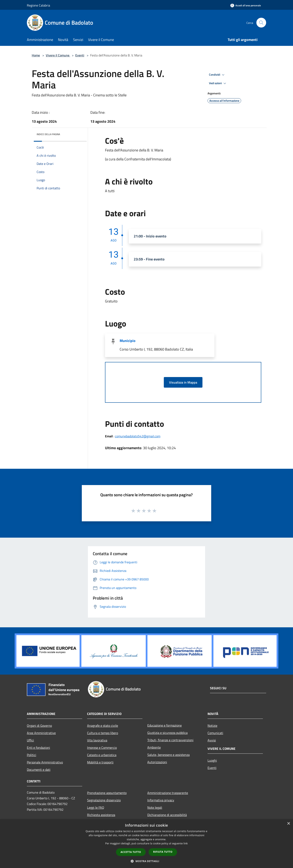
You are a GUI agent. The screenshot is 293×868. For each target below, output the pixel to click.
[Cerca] (261, 23)
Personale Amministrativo (45, 762)
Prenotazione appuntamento (107, 793)
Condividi (217, 75)
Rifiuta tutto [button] (163, 852)
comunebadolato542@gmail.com (138, 436)
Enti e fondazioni (38, 748)
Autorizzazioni (157, 762)
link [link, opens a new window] (186, 843)
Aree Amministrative (41, 733)
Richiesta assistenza (101, 815)
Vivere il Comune (58, 55)
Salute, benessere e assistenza (168, 755)
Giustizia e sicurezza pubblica (167, 733)
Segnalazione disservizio (104, 800)
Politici (32, 755)
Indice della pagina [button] (48, 134)
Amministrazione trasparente (168, 793)
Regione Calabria (38, 5)
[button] (146, 861)
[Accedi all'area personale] (246, 5)
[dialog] (146, 844)
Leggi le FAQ (96, 807)
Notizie (212, 726)
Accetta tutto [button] (131, 852)
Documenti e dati (39, 770)
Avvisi (212, 740)
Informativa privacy (161, 800)
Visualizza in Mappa (183, 382)
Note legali (155, 807)
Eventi (80, 55)
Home (36, 55)
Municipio (128, 341)
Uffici (30, 740)
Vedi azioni (218, 83)
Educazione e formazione (165, 725)
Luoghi (212, 760)
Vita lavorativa (97, 740)
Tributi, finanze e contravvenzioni (170, 740)
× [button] (288, 824)
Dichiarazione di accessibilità (167, 815)
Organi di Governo (39, 726)
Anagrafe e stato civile (103, 726)
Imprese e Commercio (102, 748)
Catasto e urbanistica (102, 755)
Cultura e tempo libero (103, 733)
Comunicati (215, 733)
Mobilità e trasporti (100, 762)
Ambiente (154, 747)
